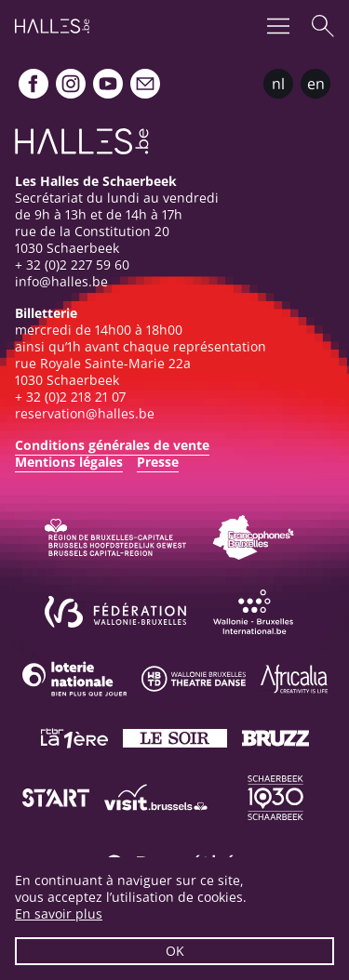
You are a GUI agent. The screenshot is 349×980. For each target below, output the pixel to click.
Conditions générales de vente (112, 445)
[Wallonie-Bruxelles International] (253, 612)
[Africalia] (294, 679)
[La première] (74, 738)
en (316, 84)
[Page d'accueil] (52, 26)
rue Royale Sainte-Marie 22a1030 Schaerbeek (103, 371)
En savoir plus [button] (59, 914)
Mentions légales (69, 462)
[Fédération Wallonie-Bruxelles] (115, 612)
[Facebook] (34, 84)
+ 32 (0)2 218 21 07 (70, 397)
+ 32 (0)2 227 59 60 (72, 265)
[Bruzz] (275, 738)
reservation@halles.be (85, 413)
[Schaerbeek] (275, 798)
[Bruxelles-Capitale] (115, 537)
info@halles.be (61, 281)
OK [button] (175, 951)
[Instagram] (71, 84)
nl (278, 84)
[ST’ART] (56, 798)
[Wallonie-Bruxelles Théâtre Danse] (194, 679)
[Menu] (278, 26)
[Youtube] (108, 84)
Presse (158, 462)
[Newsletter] (145, 84)
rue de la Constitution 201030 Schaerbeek (92, 239)
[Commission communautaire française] (253, 537)
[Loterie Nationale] (74, 679)
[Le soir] (175, 738)
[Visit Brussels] (156, 798)
